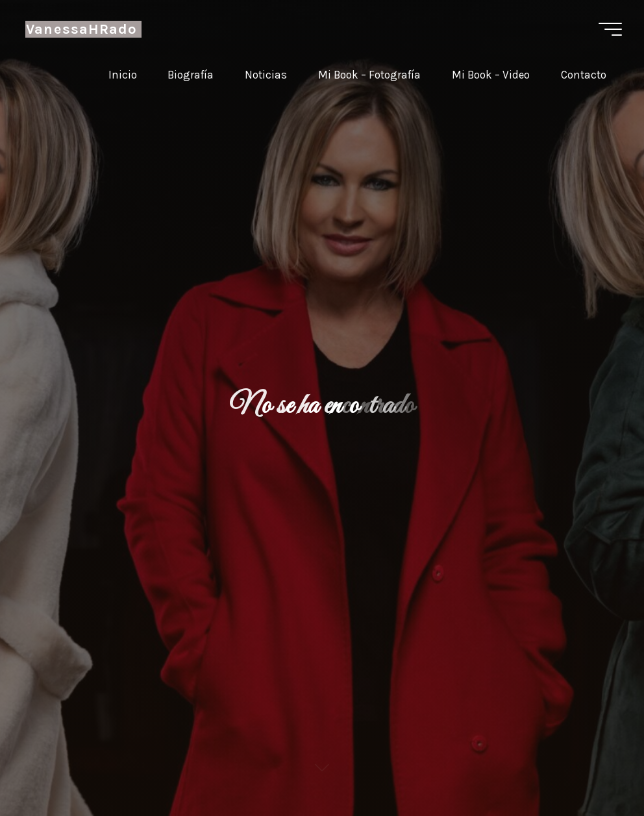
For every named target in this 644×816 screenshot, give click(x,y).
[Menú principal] (610, 29)
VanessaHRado (81, 29)
